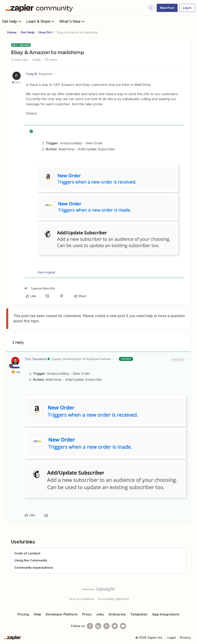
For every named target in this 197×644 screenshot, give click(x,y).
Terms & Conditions (81, 599)
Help (37, 614)
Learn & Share (41, 21)
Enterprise (117, 614)
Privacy (185, 637)
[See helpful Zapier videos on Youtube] (123, 626)
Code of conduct (27, 553)
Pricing (23, 614)
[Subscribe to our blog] (106, 626)
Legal (171, 637)
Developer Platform (62, 614)
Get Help (12, 21)
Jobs (100, 614)
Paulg (30, 74)
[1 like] (39, 288)
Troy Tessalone (36, 359)
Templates (139, 614)
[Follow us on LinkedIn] (98, 626)
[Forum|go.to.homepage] (40, 8)
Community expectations (34, 568)
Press (87, 614)
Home (12, 32)
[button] (167, 8)
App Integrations (166, 614)
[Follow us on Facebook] (90, 626)
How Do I (46, 32)
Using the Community (31, 560)
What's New (72, 21)
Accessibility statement (113, 599)
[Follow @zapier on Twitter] (115, 626)
